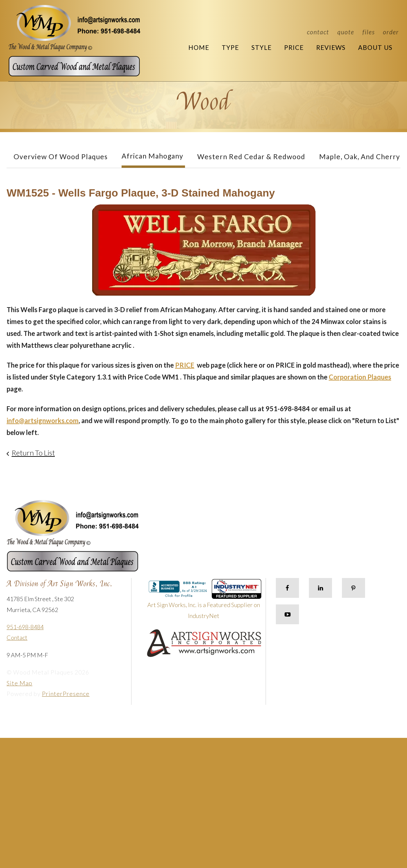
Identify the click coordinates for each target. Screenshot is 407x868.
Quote (346, 32)
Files (369, 32)
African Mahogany (152, 156)
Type (230, 47)
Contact (318, 32)
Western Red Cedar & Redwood (251, 156)
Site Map (19, 683)
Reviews (331, 47)
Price (294, 47)
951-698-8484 (25, 627)
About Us (375, 47)
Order (391, 32)
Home (199, 47)
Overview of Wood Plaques (61, 156)
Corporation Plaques (360, 377)
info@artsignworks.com (43, 420)
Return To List (33, 453)
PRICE (185, 365)
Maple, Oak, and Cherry (360, 156)
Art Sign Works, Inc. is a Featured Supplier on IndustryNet (204, 602)
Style (261, 47)
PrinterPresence (66, 694)
